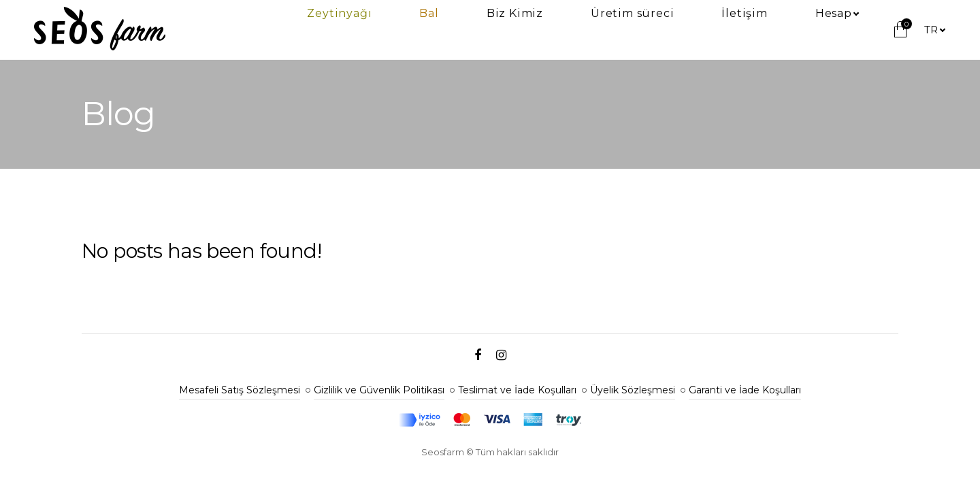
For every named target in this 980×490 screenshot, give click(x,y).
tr (931, 30)
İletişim (795, 30)
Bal (582, 30)
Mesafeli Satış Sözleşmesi (240, 390)
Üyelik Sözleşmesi (633, 390)
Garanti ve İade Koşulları (745, 390)
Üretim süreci (717, 30)
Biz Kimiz (634, 30)
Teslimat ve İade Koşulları (517, 390)
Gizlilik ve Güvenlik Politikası (379, 390)
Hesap (851, 30)
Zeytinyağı (526, 30)
